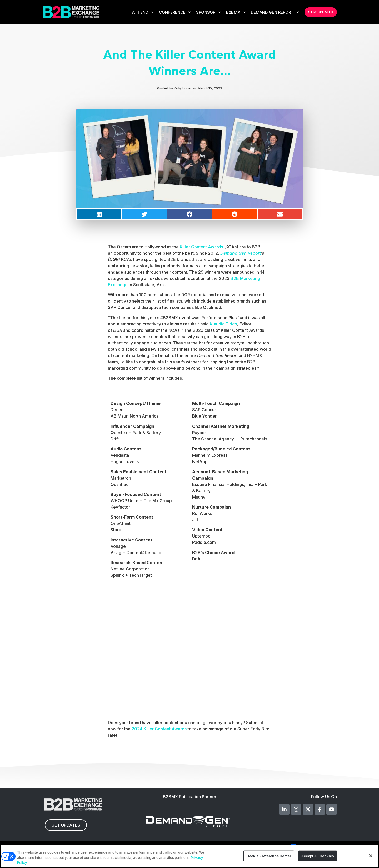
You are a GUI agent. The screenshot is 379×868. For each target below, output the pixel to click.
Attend (143, 12)
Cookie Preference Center (269, 856)
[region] (189, 856)
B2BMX (236, 12)
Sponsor (208, 12)
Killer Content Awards (201, 247)
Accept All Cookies (318, 856)
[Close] (371, 856)
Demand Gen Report (275, 12)
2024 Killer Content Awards (159, 729)
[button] (99, 214)
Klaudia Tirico (223, 324)
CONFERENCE (175, 12)
